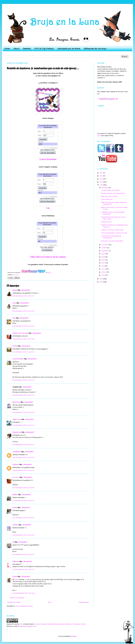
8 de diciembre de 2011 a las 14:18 (23, 352)
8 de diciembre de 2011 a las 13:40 (23, 326)
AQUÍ (99, 135)
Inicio (50, 602)
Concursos (16, 275)
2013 (101, 179)
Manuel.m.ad (17, 432)
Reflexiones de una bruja (95, 49)
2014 (101, 176)
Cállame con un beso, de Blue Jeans (112, 230)
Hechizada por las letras (69, 49)
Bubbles (15, 495)
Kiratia (15, 576)
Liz (48, 208)
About (16, 49)
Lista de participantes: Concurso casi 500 (114, 233)
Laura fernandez (48, 159)
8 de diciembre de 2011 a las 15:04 (23, 412)
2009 (101, 282)
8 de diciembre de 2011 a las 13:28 (23, 311)
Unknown (16, 464)
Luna (14, 303)
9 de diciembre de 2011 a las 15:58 (23, 535)
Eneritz (15, 346)
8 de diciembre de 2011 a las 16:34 (23, 470)
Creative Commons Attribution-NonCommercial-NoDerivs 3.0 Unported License (60, 624)
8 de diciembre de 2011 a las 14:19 (23, 380)
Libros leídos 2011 (107, 199)
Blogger (74, 636)
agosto (104, 254)
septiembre (105, 251)
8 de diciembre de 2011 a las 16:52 (23, 500)
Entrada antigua (84, 602)
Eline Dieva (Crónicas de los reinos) (48, 257)
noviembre (105, 245)
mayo (103, 263)
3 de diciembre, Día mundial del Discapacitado (111, 237)
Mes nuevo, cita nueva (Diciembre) (112, 241)
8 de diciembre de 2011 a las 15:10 (23, 425)
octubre (104, 248)
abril (103, 266)
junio (103, 260)
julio (103, 257)
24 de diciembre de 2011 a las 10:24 (24, 593)
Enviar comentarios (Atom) (24, 606)
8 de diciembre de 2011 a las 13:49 (23, 339)
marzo (104, 269)
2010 (101, 279)
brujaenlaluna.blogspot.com (28, 626)
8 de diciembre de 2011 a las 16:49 (23, 488)
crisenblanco (17, 452)
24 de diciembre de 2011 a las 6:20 (23, 569)
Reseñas (27, 49)
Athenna (15, 525)
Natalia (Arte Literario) (20, 333)
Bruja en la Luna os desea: (109, 196)
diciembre (105, 188)
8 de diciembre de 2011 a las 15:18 (23, 445)
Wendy (15, 507)
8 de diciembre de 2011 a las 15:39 (23, 457)
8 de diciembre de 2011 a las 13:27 (23, 296)
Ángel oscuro (17, 419)
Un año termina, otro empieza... (111, 190)
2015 (101, 173)
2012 (101, 182)
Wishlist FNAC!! (107, 222)
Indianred (16, 561)
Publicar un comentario (17, 598)
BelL (21, 624)
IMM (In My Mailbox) (44, 49)
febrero (104, 272)
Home (7, 49)
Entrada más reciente (14, 602)
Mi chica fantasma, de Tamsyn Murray (113, 193)
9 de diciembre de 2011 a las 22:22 (23, 554)
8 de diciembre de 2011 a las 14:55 (23, 395)
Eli (13, 542)
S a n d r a (16, 477)
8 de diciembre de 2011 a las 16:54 (23, 518)
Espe (14, 318)
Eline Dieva (16, 402)
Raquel (15, 290)
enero (103, 275)
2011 (101, 185)
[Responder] (26, 290)
